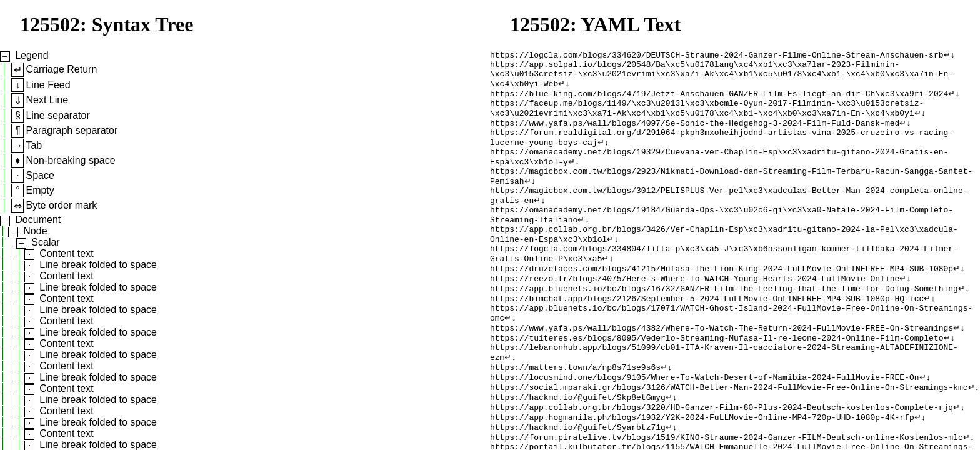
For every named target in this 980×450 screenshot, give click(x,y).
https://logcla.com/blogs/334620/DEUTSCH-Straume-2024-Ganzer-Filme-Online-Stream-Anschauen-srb (717, 56)
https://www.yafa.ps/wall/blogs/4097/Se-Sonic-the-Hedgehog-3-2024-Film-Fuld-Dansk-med (695, 134)
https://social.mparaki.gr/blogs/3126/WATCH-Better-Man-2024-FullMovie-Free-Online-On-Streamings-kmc (729, 438)
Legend (32, 55)
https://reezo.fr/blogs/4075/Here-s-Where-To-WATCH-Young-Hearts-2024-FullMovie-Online (695, 314)
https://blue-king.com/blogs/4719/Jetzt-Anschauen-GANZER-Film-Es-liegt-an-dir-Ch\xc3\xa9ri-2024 (719, 101)
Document (38, 220)
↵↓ (949, 56)
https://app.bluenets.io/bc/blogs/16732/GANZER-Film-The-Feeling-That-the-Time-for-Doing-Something (724, 326)
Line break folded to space (98, 265)
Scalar (45, 242)
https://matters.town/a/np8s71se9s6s (575, 416)
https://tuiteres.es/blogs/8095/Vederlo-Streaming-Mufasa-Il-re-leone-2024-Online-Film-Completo (717, 382)
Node (35, 231)
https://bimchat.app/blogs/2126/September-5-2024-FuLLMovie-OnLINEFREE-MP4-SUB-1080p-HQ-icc (707, 337)
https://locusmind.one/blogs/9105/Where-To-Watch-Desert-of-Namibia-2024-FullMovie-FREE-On (704, 427)
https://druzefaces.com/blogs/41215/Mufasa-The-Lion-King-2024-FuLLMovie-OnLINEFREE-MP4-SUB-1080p (722, 303)
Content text (66, 253)
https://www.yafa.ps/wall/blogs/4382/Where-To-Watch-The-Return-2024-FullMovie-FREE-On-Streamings (722, 371)
